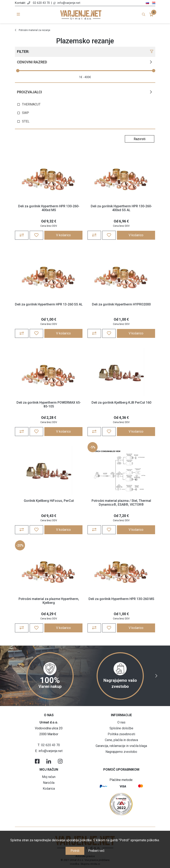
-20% (20, 545)
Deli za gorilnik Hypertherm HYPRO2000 (121, 304)
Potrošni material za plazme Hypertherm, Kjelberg (49, 601)
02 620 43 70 (41, 3)
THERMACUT (31, 104)
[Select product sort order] (140, 139)
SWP (26, 113)
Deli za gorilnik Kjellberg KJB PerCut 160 (121, 403)
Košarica (49, 789)
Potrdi (75, 851)
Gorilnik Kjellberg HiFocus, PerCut (49, 501)
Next (156, 676)
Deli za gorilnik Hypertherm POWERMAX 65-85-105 (49, 404)
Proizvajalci (29, 92)
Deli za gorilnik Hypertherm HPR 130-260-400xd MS (49, 208)
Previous (14, 676)
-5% (93, 447)
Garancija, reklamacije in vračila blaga (121, 746)
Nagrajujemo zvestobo (121, 752)
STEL (26, 121)
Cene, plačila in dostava (121, 740)
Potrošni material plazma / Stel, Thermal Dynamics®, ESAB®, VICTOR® (121, 503)
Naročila (49, 783)
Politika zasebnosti (121, 734)
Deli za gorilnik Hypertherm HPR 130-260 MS (121, 599)
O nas (121, 722)
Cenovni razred (32, 62)
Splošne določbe (121, 728)
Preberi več (96, 851)
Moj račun (49, 777)
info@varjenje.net (69, 3)
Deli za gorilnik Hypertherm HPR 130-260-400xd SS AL (121, 208)
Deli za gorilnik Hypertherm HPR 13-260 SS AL (49, 304)
